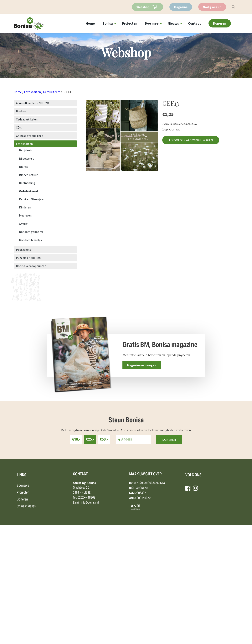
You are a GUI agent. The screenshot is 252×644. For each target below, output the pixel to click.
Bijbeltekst (26, 159)
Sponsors (23, 605)
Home (90, 23)
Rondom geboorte (31, 232)
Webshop (143, 7)
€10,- (76, 559)
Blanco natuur (28, 175)
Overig (23, 224)
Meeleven (25, 215)
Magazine (181, 7)
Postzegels (23, 250)
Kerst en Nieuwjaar (31, 199)
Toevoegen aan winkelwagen (191, 140)
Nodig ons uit (212, 7)
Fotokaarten (32, 92)
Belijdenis (26, 150)
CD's (19, 127)
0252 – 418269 (86, 617)
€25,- (90, 559)
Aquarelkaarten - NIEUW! (32, 103)
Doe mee (152, 23)
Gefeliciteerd (52, 92)
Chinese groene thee (30, 136)
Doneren (220, 23)
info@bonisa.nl (90, 622)
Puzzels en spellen (28, 258)
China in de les (26, 625)
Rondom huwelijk (31, 240)
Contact (194, 23)
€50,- (104, 559)
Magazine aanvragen (142, 365)
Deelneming (27, 183)
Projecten (130, 23)
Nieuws (173, 23)
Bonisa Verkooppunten (31, 266)
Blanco (24, 167)
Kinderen (25, 207)
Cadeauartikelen (27, 119)
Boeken (21, 111)
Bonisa (108, 23)
